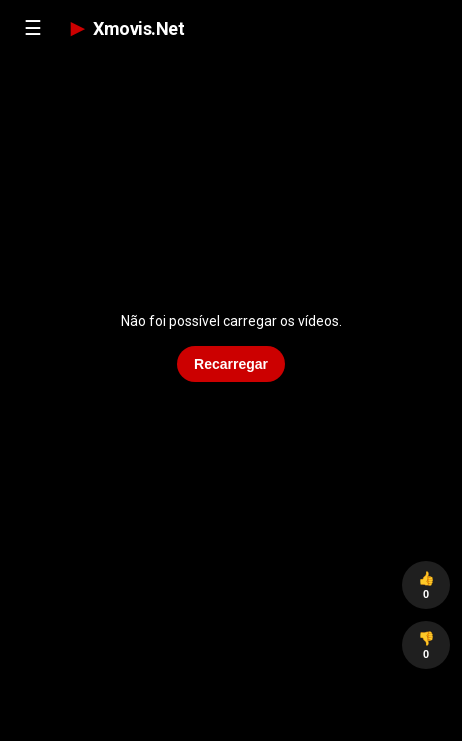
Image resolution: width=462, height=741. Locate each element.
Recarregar (231, 364)
